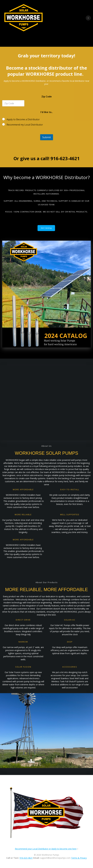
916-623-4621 (26, 858)
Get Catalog (46, 228)
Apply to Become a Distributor (23, 119)
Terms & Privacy (79, 858)
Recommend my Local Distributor (25, 125)
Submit (47, 137)
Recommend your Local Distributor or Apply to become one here (46, 849)
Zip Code (47, 97)
